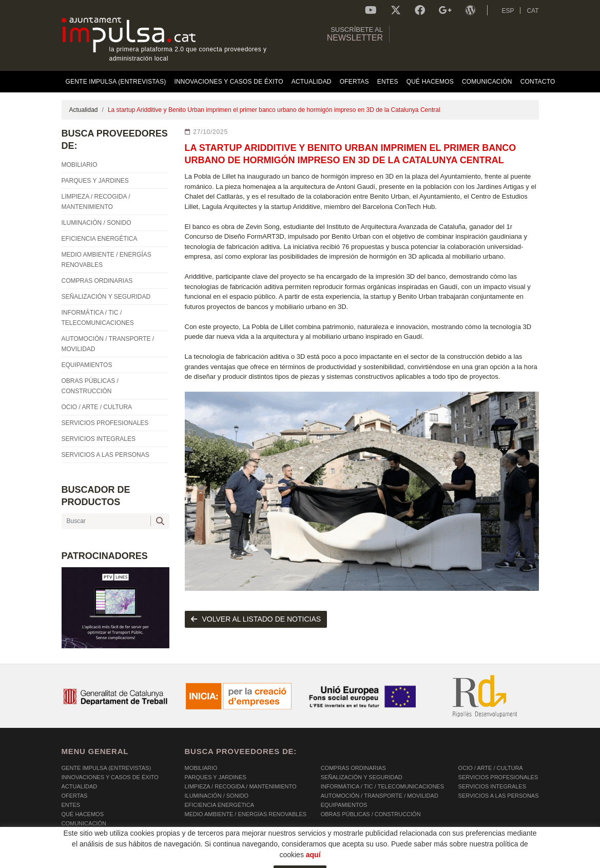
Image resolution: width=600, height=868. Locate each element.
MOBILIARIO (201, 768)
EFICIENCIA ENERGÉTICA (220, 805)
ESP (508, 11)
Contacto (77, 833)
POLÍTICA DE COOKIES (93, 860)
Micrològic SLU (478, 862)
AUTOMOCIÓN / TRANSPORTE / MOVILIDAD (380, 796)
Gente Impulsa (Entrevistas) (107, 768)
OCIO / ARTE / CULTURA (491, 768)
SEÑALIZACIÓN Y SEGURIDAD (362, 777)
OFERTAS (75, 796)
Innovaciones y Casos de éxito (110, 777)
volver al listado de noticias (256, 619)
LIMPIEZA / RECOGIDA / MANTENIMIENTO (241, 786)
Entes (71, 805)
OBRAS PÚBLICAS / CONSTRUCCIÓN (371, 814)
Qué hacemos (83, 814)
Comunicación (84, 823)
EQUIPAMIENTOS (344, 805)
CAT (533, 11)
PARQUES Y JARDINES (216, 777)
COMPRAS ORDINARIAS (353, 768)
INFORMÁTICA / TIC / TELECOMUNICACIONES (382, 786)
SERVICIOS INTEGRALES (492, 786)
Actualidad (84, 110)
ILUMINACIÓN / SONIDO (217, 796)
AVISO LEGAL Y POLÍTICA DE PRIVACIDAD (194, 860)
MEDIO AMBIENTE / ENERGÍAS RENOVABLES (246, 814)
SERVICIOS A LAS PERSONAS (499, 796)
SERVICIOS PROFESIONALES (498, 777)
